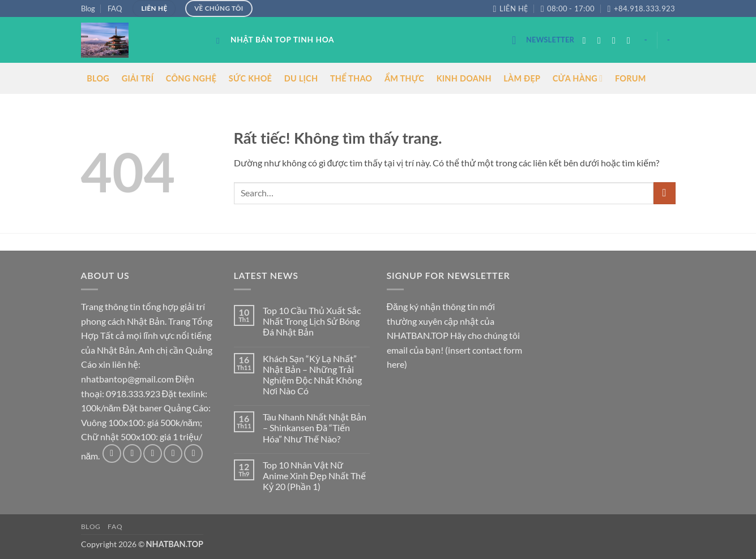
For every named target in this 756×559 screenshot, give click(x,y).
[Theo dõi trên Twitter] (617, 40)
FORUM (631, 78)
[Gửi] (665, 193)
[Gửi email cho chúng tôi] (631, 40)
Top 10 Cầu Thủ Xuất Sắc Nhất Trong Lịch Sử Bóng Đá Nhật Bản (312, 321)
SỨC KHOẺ (250, 78)
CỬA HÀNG (578, 78)
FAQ (115, 8)
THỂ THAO (351, 78)
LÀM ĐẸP (522, 78)
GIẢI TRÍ (138, 78)
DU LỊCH (301, 78)
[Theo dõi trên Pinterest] (193, 453)
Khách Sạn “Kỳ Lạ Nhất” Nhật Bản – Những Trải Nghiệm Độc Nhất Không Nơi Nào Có (312, 375)
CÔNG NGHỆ (191, 78)
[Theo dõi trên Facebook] (587, 40)
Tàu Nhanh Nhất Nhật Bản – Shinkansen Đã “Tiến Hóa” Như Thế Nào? (315, 427)
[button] (543, 40)
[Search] (221, 41)
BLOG (98, 78)
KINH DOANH (464, 78)
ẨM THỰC (404, 78)
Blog (88, 8)
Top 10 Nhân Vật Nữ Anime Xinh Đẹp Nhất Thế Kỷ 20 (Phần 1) (314, 476)
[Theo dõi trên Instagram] (602, 40)
